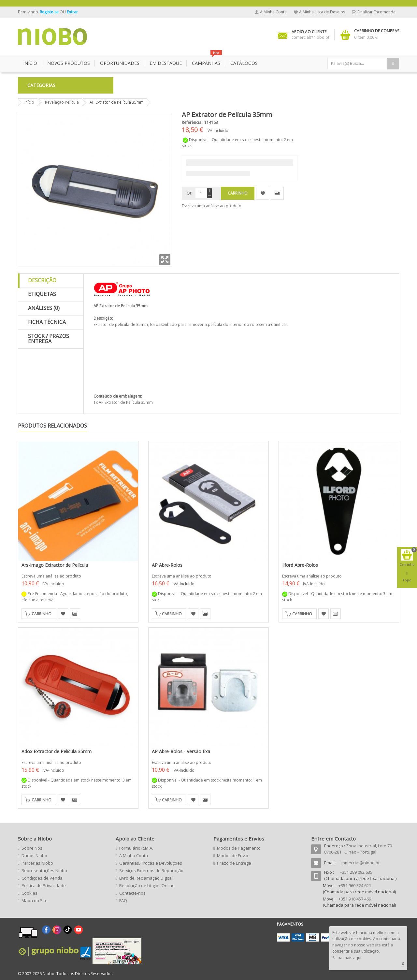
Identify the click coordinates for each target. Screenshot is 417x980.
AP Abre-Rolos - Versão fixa (181, 751)
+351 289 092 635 (356, 872)
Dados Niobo (34, 856)
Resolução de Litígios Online (147, 885)
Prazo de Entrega (234, 863)
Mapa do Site (35, 900)
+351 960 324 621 (355, 885)
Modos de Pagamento (239, 848)
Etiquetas (42, 294)
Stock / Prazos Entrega (49, 339)
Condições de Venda (42, 878)
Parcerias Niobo (37, 863)
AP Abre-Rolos (167, 565)
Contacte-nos (132, 893)
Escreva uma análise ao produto (212, 206)
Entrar (72, 12)
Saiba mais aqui (347, 958)
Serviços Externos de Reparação (151, 870)
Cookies (29, 893)
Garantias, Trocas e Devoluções (151, 863)
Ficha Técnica (47, 322)
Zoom (165, 260)
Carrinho (42, 614)
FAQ (123, 900)
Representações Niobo (44, 870)
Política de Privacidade (44, 885)
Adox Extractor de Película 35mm (57, 751)
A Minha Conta (273, 12)
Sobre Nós (32, 848)
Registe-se (50, 12)
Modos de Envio (233, 856)
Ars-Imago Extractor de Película (55, 565)
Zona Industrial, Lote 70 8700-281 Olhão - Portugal (358, 849)
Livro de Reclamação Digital (146, 878)
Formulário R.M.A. (136, 848)
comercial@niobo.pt (360, 863)
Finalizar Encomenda (376, 12)
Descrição (42, 280)
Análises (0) (44, 308)
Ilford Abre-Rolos (300, 565)
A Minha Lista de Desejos (322, 12)
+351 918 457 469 (355, 899)
